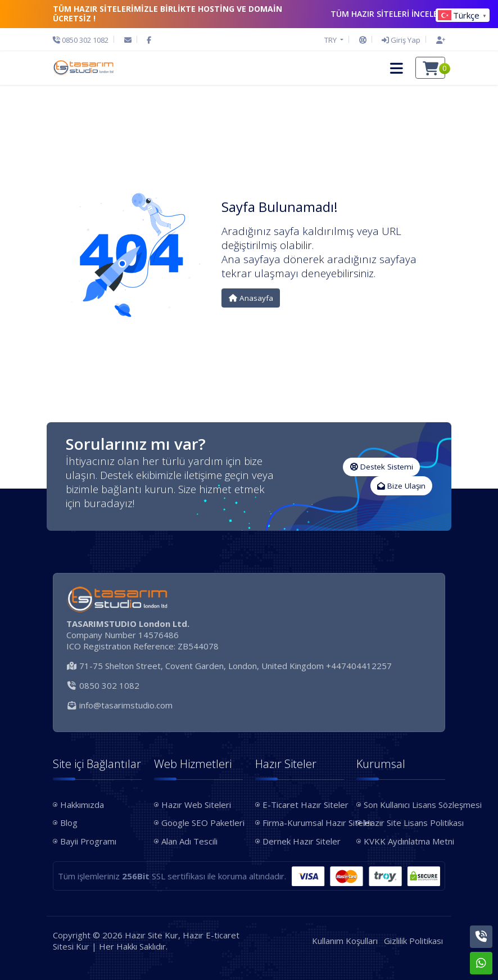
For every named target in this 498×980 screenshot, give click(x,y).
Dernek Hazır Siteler (302, 841)
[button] (397, 68)
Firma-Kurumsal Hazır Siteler (303, 823)
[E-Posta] (128, 40)
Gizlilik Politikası (413, 941)
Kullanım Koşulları (345, 941)
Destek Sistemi (382, 467)
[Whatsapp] (481, 963)
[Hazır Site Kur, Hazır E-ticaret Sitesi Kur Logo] (83, 68)
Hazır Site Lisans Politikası (404, 823)
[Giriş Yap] (401, 40)
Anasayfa (251, 298)
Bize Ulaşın (401, 486)
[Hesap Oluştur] (438, 40)
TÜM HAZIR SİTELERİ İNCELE (388, 14)
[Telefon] (83, 40)
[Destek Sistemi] (363, 40)
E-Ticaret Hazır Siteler (303, 805)
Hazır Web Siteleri (196, 805)
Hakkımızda (82, 805)
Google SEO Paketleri (202, 823)
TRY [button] (331, 40)
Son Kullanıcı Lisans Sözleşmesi (404, 805)
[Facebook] (149, 40)
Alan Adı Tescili (189, 841)
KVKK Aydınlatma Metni (404, 841)
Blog (69, 823)
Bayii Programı (88, 841)
